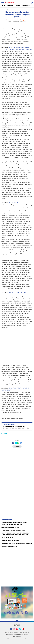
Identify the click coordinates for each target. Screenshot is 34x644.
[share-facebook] (13, 443)
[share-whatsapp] (18, 443)
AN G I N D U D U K (14, 203)
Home (3, 5)
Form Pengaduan (17, 636)
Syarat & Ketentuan (19, 635)
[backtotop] (17, 622)
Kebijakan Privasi (9, 633)
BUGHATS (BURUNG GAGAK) (17, 293)
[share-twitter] (16, 443)
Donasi (26, 635)
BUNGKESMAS (26, 5)
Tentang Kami (10, 635)
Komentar (17, 447)
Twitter (21, 630)
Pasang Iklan (26, 633)
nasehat (5, 434)
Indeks (18, 5)
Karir (21, 633)
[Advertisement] (17, 345)
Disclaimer (16, 633)
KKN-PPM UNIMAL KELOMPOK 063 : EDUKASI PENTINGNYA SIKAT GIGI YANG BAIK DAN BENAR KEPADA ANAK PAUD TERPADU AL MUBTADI (15, 427)
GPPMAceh (4, 9)
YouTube (24, 630)
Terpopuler (10, 5)
